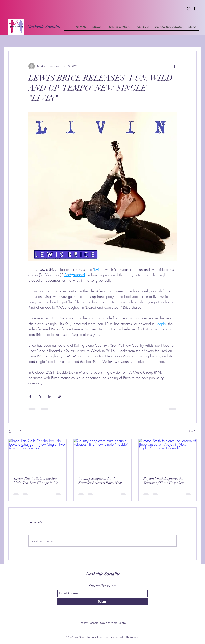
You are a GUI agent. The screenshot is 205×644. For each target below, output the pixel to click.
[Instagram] (189, 9)
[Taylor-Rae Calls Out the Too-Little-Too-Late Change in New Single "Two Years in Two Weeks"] (38, 455)
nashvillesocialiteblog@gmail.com (103, 623)
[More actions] (174, 66)
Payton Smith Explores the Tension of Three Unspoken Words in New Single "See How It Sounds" (167, 481)
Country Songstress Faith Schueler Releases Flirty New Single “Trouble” (100, 481)
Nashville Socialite (44, 27)
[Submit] (102, 601)
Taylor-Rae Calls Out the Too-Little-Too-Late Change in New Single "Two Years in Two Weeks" (37, 481)
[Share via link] (60, 397)
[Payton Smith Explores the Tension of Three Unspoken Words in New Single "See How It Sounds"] (167, 455)
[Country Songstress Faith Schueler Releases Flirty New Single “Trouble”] (103, 455)
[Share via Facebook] (30, 397)
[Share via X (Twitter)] (40, 397)
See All (192, 431)
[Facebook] (195, 9)
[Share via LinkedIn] (50, 397)
